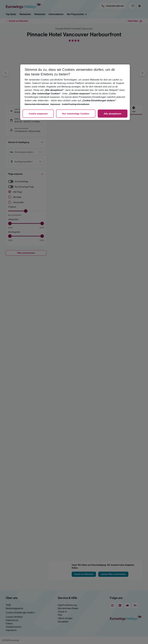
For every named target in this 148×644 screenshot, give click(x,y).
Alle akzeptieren (113, 114)
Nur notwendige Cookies (76, 114)
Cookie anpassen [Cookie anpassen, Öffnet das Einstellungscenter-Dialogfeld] (38, 114)
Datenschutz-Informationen (37, 104)
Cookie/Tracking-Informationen (76, 104)
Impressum (55, 104)
